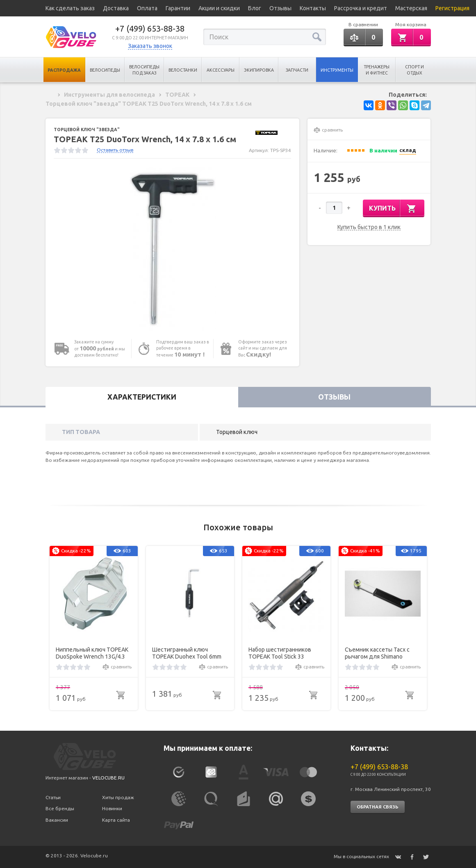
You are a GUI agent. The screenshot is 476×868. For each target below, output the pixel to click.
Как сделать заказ (70, 8)
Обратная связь (378, 807)
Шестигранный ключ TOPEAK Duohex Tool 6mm (187, 653)
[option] (173, 249)
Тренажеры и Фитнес (377, 70)
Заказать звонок (150, 46)
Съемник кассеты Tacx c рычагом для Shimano (377, 653)
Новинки (112, 808)
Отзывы (280, 8)
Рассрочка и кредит (361, 8)
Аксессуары (221, 70)
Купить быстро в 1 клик (369, 227)
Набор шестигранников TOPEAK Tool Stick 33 (280, 653)
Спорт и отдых (415, 70)
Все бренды (60, 808)
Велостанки (183, 70)
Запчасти (297, 70)
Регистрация (452, 8)
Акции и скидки (219, 8)
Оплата (147, 8)
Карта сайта (116, 820)
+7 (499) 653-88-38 (150, 28)
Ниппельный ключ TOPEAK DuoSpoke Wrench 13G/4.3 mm (92, 653)
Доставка (116, 8)
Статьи (53, 797)
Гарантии (178, 8)
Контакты (313, 8)
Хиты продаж (118, 797)
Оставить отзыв (115, 150)
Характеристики (142, 397)
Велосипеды (105, 70)
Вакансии (57, 820)
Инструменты (337, 70)
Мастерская (411, 8)
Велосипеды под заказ (144, 70)
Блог (255, 8)
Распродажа (64, 70)
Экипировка (259, 70)
